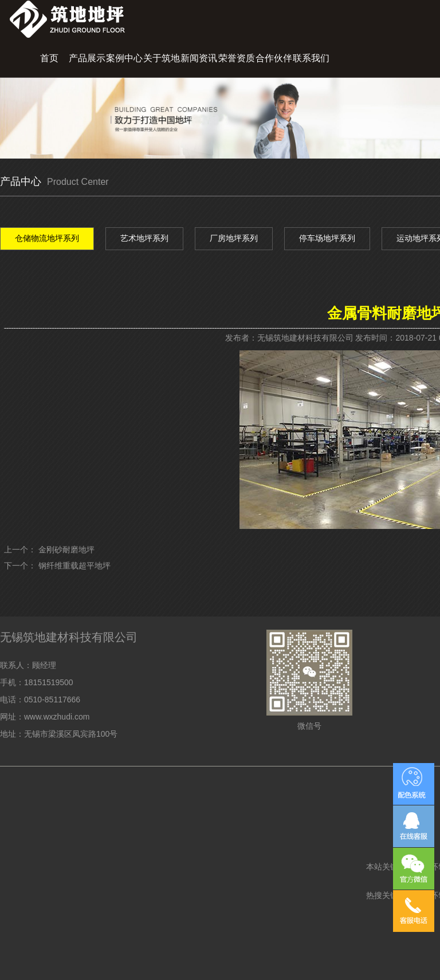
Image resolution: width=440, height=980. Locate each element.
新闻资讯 (199, 58)
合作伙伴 (274, 58)
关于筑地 (162, 58)
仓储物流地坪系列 (47, 238)
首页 (49, 58)
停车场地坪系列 (327, 238)
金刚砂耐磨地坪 (66, 550)
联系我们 (311, 58)
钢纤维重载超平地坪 (74, 566)
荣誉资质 (237, 58)
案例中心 (124, 58)
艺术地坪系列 (144, 238)
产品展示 (87, 58)
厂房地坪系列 (234, 238)
